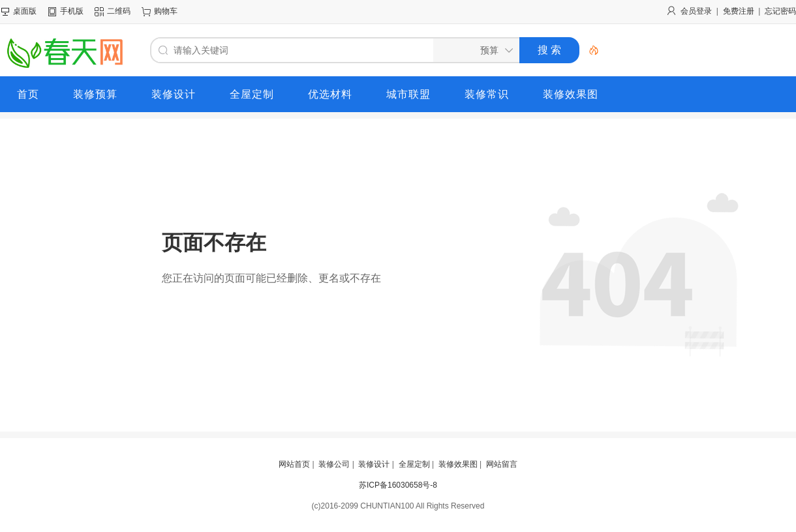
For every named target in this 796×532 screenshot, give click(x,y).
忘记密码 (780, 11)
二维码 (119, 11)
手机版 (72, 11)
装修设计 (374, 464)
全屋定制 (414, 464)
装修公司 (334, 464)
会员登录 (696, 11)
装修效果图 (458, 464)
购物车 (166, 11)
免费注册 (739, 11)
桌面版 (25, 11)
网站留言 (502, 464)
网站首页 (294, 464)
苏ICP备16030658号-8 (398, 485)
